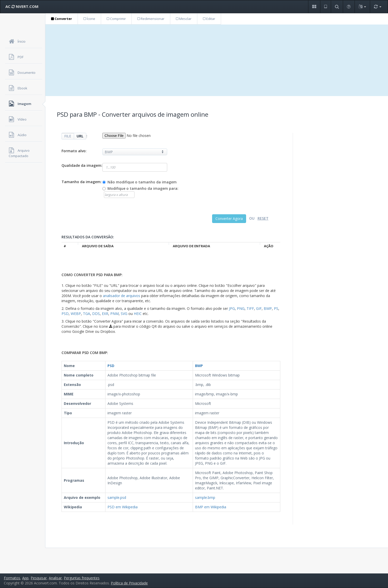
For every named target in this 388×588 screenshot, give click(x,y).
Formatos (12, 578)
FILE (68, 136)
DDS (96, 314)
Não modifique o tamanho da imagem (142, 182)
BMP (268, 308)
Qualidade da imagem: (82, 165)
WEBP (76, 314)
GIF (259, 308)
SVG (124, 314)
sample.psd (117, 497)
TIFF (250, 308)
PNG (241, 308)
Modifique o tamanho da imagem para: (143, 188)
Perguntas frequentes (82, 578)
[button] (314, 7)
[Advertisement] (217, 60)
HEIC (138, 314)
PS (276, 308)
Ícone (89, 19)
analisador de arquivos (122, 296)
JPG (232, 308)
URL (80, 136)
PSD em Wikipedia (123, 507)
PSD (65, 314)
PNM (114, 314)
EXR (105, 314)
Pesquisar (39, 578)
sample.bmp (205, 497)
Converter (62, 19)
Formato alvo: (74, 151)
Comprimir (116, 19)
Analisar (55, 578)
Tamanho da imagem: (82, 182)
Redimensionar (151, 19)
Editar (209, 19)
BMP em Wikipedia (211, 507)
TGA (87, 314)
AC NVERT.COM (22, 6)
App (25, 578)
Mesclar (184, 19)
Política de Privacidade (129, 583)
